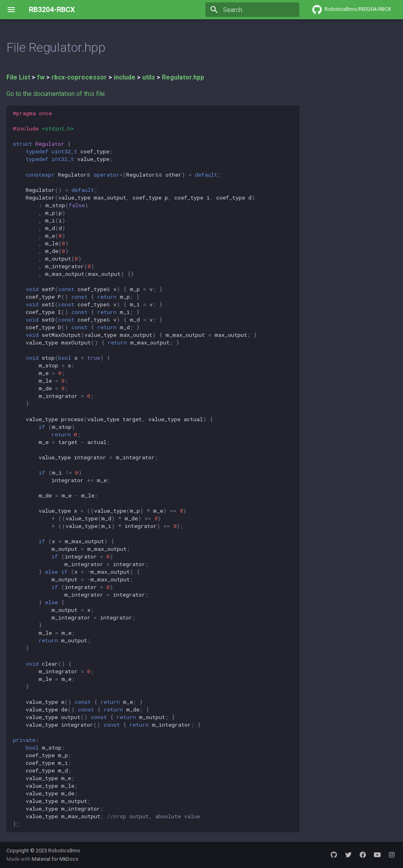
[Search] (252, 10)
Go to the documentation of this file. (56, 94)
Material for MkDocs (55, 859)
